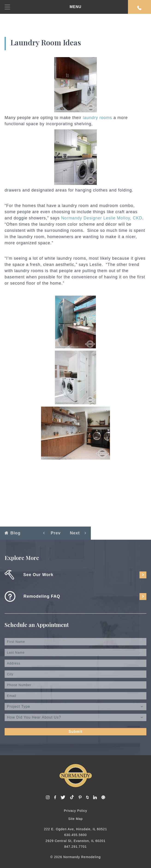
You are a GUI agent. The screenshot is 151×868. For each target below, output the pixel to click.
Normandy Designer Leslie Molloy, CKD (102, 218)
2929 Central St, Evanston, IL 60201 (75, 841)
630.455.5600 (76, 835)
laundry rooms (97, 118)
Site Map (75, 819)
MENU (43, 7)
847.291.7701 (76, 847)
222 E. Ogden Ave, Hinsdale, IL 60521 (75, 829)
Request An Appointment (139, 8)
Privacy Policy (75, 811)
